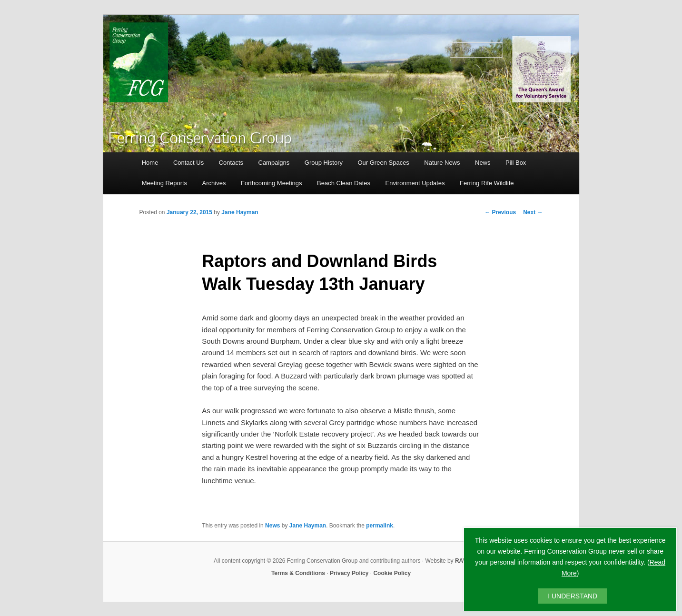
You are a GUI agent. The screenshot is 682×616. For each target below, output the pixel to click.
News (483, 163)
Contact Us (188, 163)
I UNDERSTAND (573, 596)
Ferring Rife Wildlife (487, 183)
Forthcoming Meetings (272, 183)
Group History (324, 163)
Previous (500, 212)
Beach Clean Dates (344, 183)
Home (150, 163)
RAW (462, 561)
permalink (380, 526)
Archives (214, 183)
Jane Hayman (240, 212)
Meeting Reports (164, 183)
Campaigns (274, 163)
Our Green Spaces (383, 163)
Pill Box (516, 163)
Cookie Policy (392, 573)
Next (533, 212)
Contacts (231, 163)
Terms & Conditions (298, 573)
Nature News (442, 163)
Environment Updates (415, 183)
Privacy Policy (349, 573)
